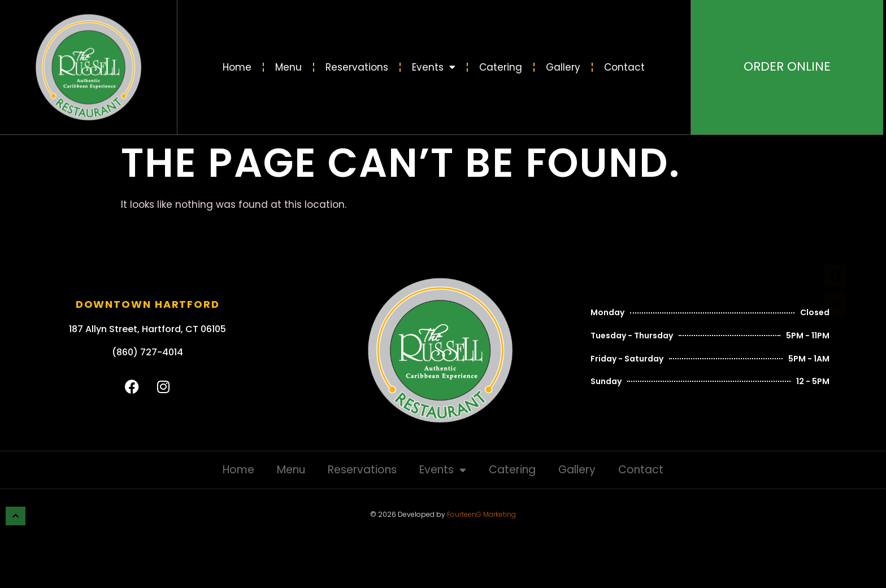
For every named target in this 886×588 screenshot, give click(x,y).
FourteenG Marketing (481, 514)
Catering (501, 67)
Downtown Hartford (148, 304)
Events (434, 67)
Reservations (357, 67)
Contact (624, 67)
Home (237, 67)
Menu (288, 67)
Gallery (563, 67)
